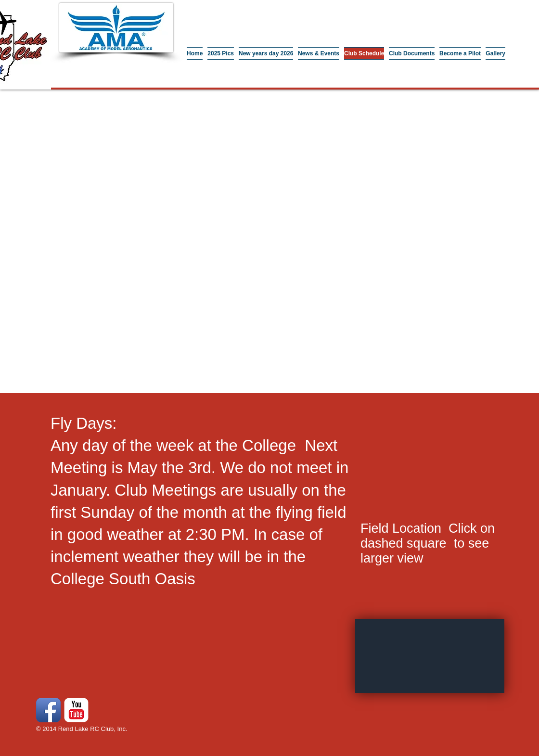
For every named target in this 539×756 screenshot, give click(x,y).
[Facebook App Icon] (48, 710)
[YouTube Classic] (76, 710)
